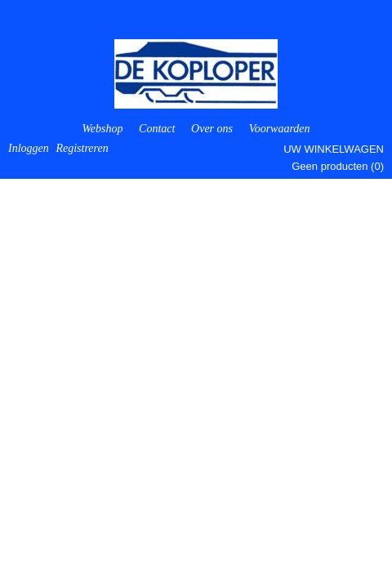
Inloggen (29, 148)
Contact (157, 129)
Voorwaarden (280, 129)
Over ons (212, 129)
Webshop (102, 129)
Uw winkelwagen (334, 149)
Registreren (82, 148)
